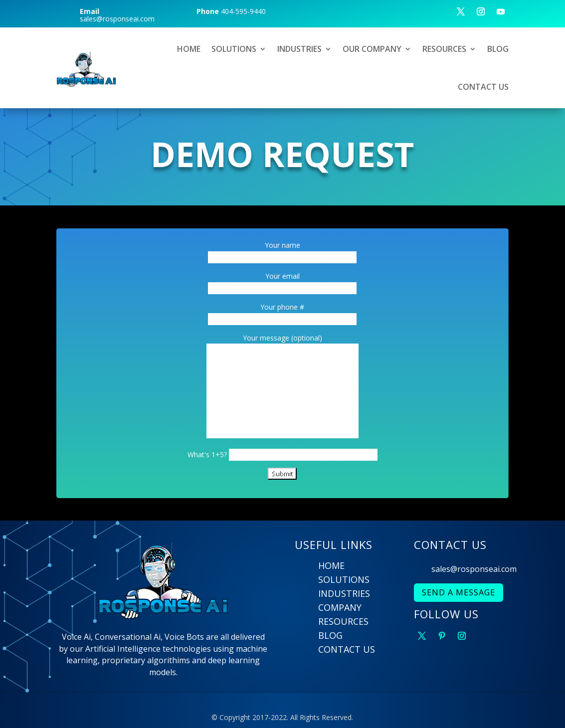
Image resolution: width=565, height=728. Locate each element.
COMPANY (340, 607)
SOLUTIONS (234, 49)
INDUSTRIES (299, 49)
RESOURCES (444, 49)
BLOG (498, 49)
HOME (189, 49)
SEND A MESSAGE (459, 592)
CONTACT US (483, 87)
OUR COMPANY (372, 49)
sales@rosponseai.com (474, 569)
